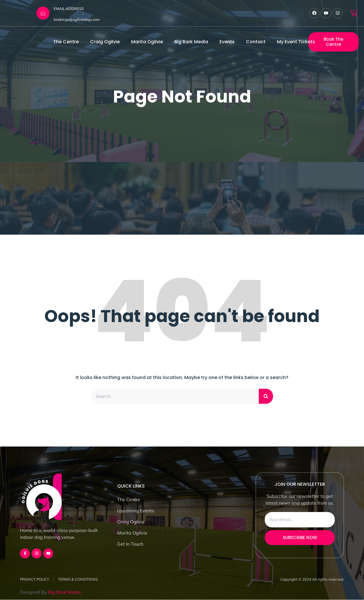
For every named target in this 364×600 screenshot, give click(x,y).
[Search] (266, 396)
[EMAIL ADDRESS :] (43, 13)
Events (227, 42)
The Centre (66, 42)
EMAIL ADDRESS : (69, 11)
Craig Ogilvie (105, 42)
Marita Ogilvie (147, 42)
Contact (256, 42)
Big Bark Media (191, 42)
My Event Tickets (296, 42)
